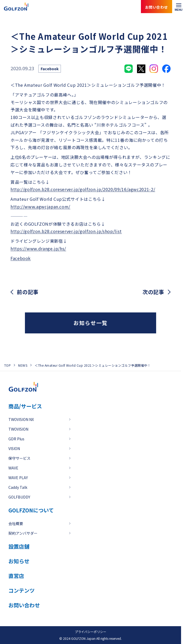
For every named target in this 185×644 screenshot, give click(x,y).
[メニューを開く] (179, 7)
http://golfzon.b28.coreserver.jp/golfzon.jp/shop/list (66, 231)
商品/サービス (25, 406)
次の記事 (153, 292)
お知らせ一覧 (91, 323)
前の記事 (28, 292)
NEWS (23, 365)
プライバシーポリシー (91, 632)
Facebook (21, 258)
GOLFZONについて (31, 510)
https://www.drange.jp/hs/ (38, 248)
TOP (7, 365)
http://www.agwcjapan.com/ (40, 207)
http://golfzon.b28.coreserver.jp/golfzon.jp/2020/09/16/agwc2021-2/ (83, 189)
